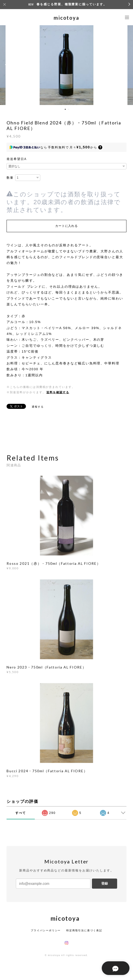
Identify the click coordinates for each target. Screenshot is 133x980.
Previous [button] (8, 65)
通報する (38, 407)
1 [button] (65, 109)
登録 (105, 883)
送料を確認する (58, 392)
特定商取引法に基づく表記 (84, 930)
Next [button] (125, 65)
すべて (21, 813)
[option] (66, 65)
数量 (10, 178)
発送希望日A (17, 159)
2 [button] (69, 109)
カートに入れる (66, 226)
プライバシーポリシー (46, 930)
